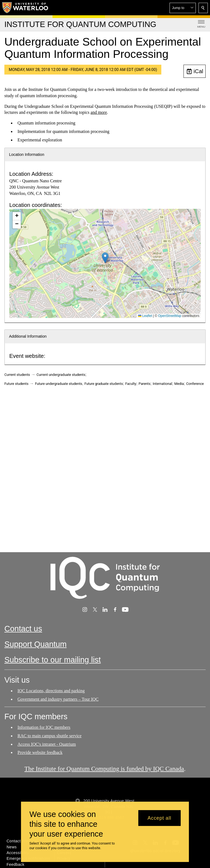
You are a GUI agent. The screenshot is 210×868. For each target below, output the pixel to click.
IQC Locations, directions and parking (51, 691)
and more (99, 112)
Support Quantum (36, 644)
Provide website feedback (40, 753)
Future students (16, 384)
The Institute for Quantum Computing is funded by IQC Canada (104, 769)
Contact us (23, 629)
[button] (183, 8)
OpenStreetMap (170, 316)
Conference (195, 384)
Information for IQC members (44, 727)
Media (179, 384)
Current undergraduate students (61, 375)
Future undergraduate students (59, 384)
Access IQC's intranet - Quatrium (47, 744)
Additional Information (28, 336)
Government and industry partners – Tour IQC (58, 699)
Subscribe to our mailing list (53, 660)
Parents (145, 384)
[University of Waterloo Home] (25, 8)
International (162, 384)
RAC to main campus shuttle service (49, 736)
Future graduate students (104, 384)
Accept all (159, 818)
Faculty (131, 384)
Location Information (27, 154)
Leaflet (145, 316)
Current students (17, 375)
